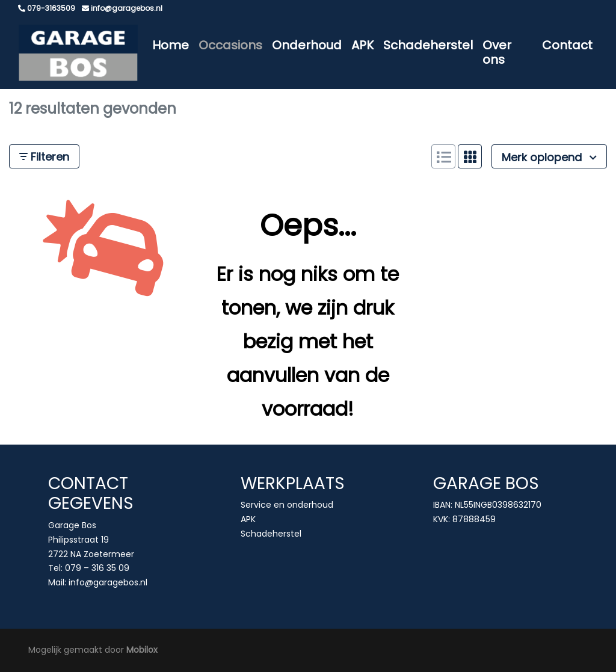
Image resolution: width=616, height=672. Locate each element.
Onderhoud (307, 45)
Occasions (230, 45)
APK (362, 45)
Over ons (497, 52)
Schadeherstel (428, 45)
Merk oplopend (549, 157)
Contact (567, 45)
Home (171, 45)
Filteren (44, 157)
